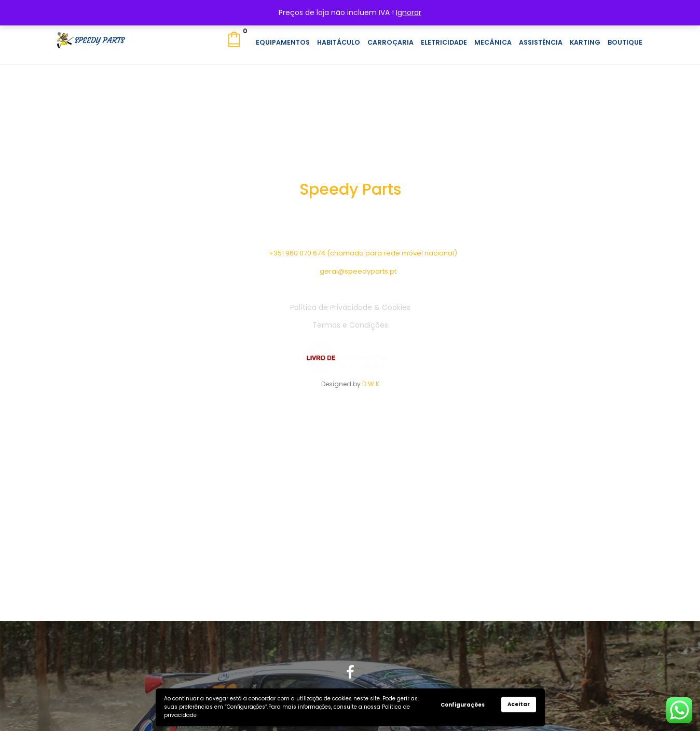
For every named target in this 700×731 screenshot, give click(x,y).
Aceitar (519, 704)
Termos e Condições (350, 325)
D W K (371, 384)
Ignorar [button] (409, 12)
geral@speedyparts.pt (358, 271)
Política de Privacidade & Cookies (350, 307)
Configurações (463, 705)
